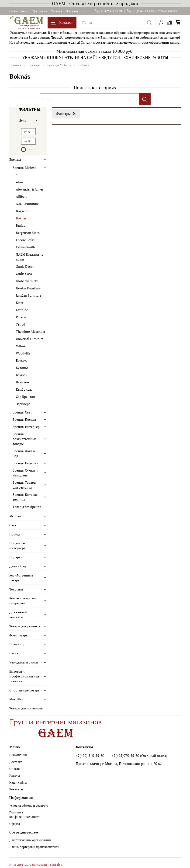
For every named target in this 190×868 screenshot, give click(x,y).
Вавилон (22, 382)
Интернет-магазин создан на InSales (36, 865)
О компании (19, 11)
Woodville (23, 353)
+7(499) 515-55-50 (90, 756)
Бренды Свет (22, 412)
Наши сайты (18, 783)
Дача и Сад (18, 566)
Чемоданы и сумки (24, 662)
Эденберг (23, 404)
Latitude (22, 310)
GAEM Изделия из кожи (30, 257)
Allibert (21, 196)
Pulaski (21, 317)
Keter (20, 303)
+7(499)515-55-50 (109, 11)
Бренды (34, 65)
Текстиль (16, 589)
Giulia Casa (24, 274)
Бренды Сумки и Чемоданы (25, 473)
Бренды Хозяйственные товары (24, 439)
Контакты (16, 789)
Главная (15, 65)
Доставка (40, 11)
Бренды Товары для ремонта (24, 485)
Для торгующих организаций (30, 840)
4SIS (19, 175)
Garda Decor (25, 266)
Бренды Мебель (59, 65)
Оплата (56, 11)
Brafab (21, 225)
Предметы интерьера (17, 545)
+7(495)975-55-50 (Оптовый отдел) (152, 11)
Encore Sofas (25, 240)
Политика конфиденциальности (25, 815)
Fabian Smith (25, 247)
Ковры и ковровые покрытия (23, 601)
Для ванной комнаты (18, 615)
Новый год (17, 644)
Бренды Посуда (24, 419)
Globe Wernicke (27, 281)
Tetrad (21, 324)
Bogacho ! (23, 211)
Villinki (21, 346)
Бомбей (22, 375)
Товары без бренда (27, 507)
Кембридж (24, 389)
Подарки (16, 557)
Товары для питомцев (26, 708)
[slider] (24, 149)
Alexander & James (30, 189)
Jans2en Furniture (29, 295)
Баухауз (22, 360)
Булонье (22, 368)
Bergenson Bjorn (28, 233)
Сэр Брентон (26, 397)
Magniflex (16, 699)
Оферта (15, 824)
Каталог (72, 11)
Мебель (15, 516)
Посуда (15, 534)
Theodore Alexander (31, 332)
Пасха (14, 653)
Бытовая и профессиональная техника (24, 676)
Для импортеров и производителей (34, 847)
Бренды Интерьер (26, 427)
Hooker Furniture (28, 288)
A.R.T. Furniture (27, 204)
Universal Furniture (30, 339)
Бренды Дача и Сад (24, 453)
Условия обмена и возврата (29, 806)
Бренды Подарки (26, 463)
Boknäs (21, 218)
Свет (13, 525)
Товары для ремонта (25, 626)
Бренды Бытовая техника (25, 497)
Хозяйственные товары (21, 578)
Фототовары (19, 635)
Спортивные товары (25, 690)
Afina (20, 182)
